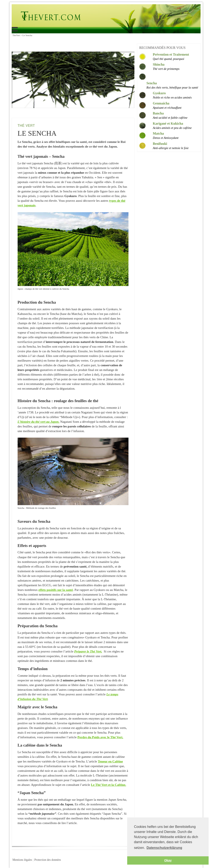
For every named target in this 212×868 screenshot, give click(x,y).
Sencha (152, 83)
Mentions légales (22, 860)
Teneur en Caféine (110, 761)
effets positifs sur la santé (56, 590)
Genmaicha (161, 103)
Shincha (159, 64)
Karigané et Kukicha (168, 123)
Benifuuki (160, 144)
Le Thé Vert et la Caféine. (109, 785)
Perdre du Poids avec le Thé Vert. (100, 737)
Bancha (158, 113)
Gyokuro (159, 93)
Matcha (158, 133)
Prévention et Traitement (171, 54)
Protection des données (48, 860)
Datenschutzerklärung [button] (164, 848)
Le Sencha (96, 16)
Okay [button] (168, 860)
